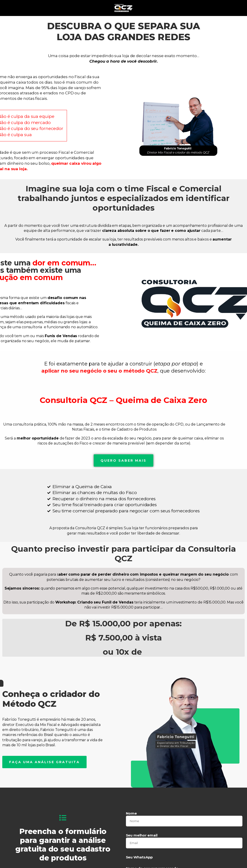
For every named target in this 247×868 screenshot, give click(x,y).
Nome (131, 811)
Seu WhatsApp (139, 854)
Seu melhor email (142, 832)
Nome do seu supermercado (152, 866)
